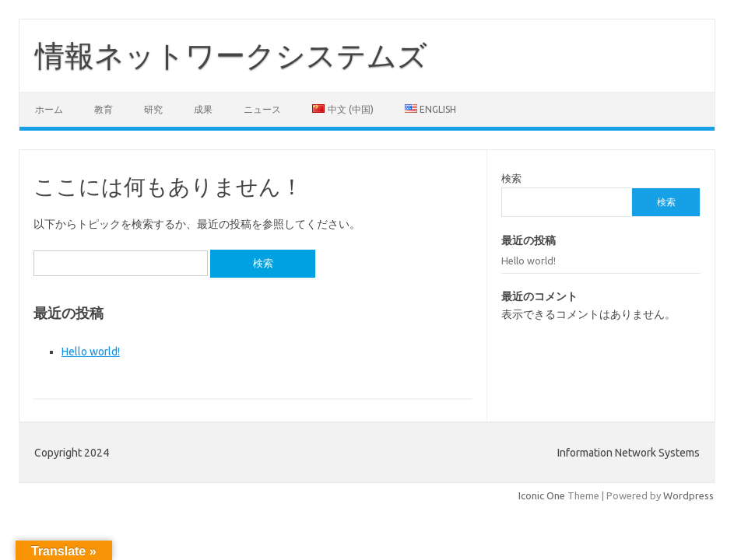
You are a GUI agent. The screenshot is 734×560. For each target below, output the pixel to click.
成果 (203, 109)
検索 (511, 178)
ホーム (49, 109)
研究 (153, 109)
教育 (104, 109)
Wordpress (688, 495)
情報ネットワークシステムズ (231, 55)
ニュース (262, 109)
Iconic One (542, 495)
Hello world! (91, 352)
